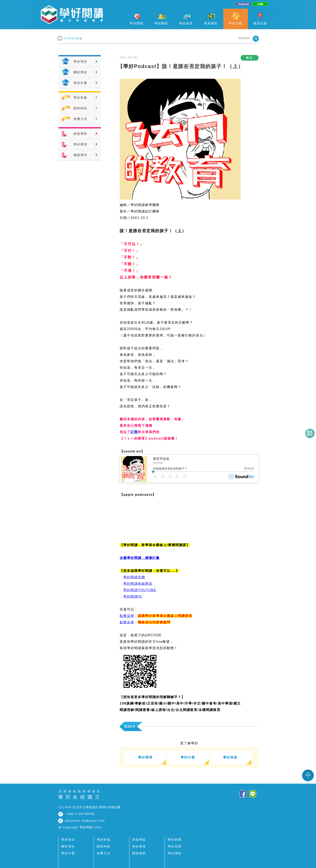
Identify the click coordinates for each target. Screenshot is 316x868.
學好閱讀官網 (134, 577)
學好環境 (80, 144)
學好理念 (80, 62)
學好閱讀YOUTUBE (140, 590)
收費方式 (80, 119)
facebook (243, 4)
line (260, 4)
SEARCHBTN (256, 39)
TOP (308, 775)
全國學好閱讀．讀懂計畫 (140, 558)
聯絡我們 (80, 155)
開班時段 (80, 108)
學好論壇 (186, 23)
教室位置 (260, 23)
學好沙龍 (236, 23)
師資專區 (80, 134)
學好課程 (175, 853)
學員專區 (211, 23)
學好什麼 (80, 83)
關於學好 (80, 72)
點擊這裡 (127, 616)
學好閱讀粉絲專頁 (138, 584)
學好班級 (80, 98)
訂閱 (134, 432)
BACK (130, 727)
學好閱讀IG (133, 596)
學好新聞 (136, 23)
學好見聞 (175, 846)
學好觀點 (161, 23)
